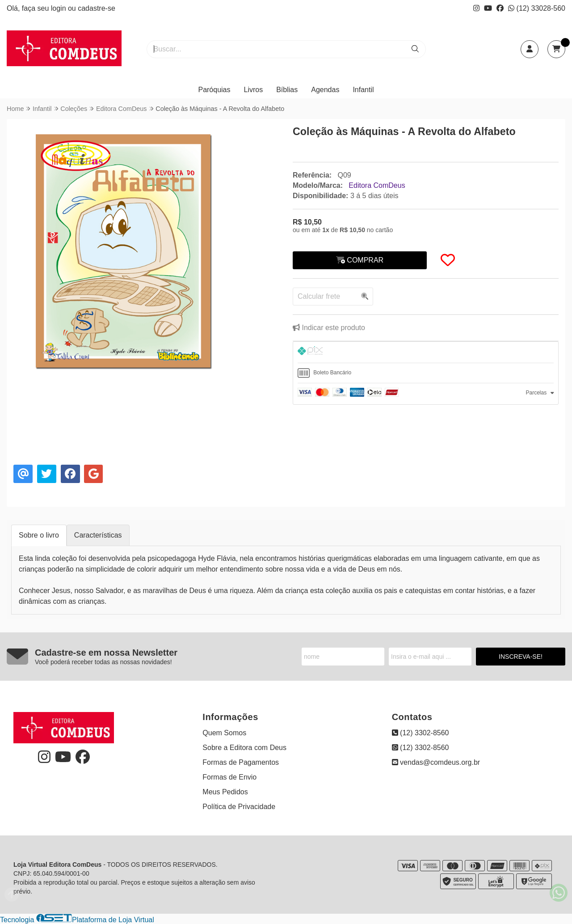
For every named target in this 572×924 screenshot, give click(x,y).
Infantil (363, 90)
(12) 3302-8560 (421, 733)
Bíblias (287, 90)
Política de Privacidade (239, 807)
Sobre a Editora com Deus (244, 748)
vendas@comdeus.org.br (436, 762)
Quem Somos (224, 733)
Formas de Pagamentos (241, 762)
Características (98, 535)
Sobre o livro (39, 535)
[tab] (426, 352)
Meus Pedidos (225, 792)
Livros (254, 90)
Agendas (325, 90)
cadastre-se (97, 8)
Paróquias (214, 90)
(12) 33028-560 (537, 8)
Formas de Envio (229, 777)
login (59, 8)
